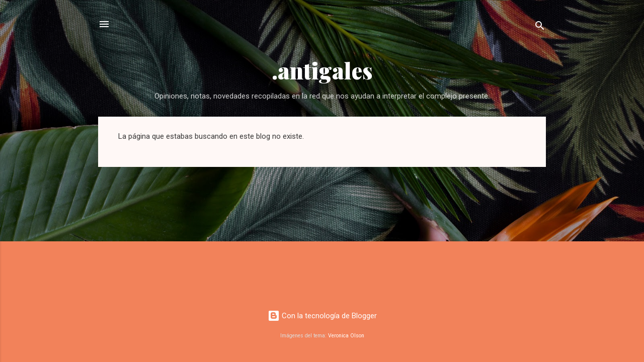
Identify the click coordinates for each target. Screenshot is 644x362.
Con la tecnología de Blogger (322, 316)
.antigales (322, 70)
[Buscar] (540, 27)
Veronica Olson (346, 336)
